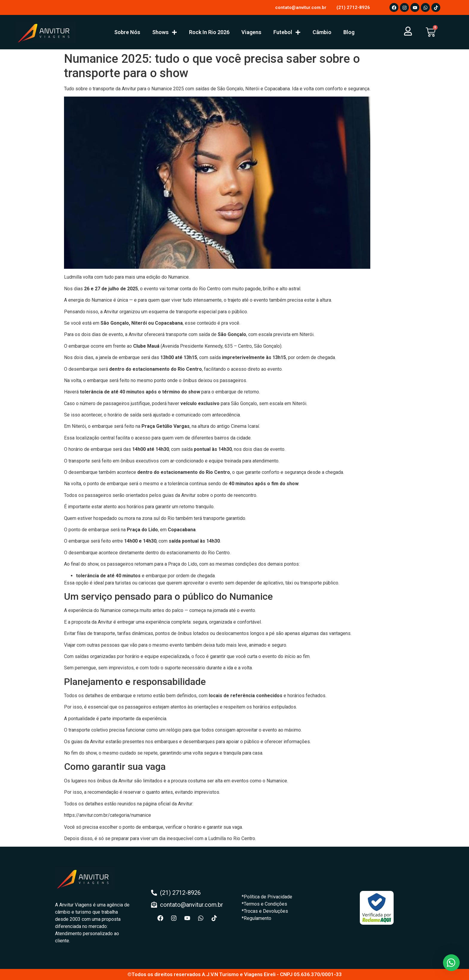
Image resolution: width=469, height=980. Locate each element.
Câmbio (322, 32)
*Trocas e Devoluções (265, 911)
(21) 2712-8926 (353, 7)
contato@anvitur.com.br (301, 7)
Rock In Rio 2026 (209, 32)
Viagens (251, 32)
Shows (165, 32)
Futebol (287, 32)
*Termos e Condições (264, 904)
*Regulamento (256, 918)
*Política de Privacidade (267, 897)
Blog (349, 32)
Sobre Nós (127, 32)
